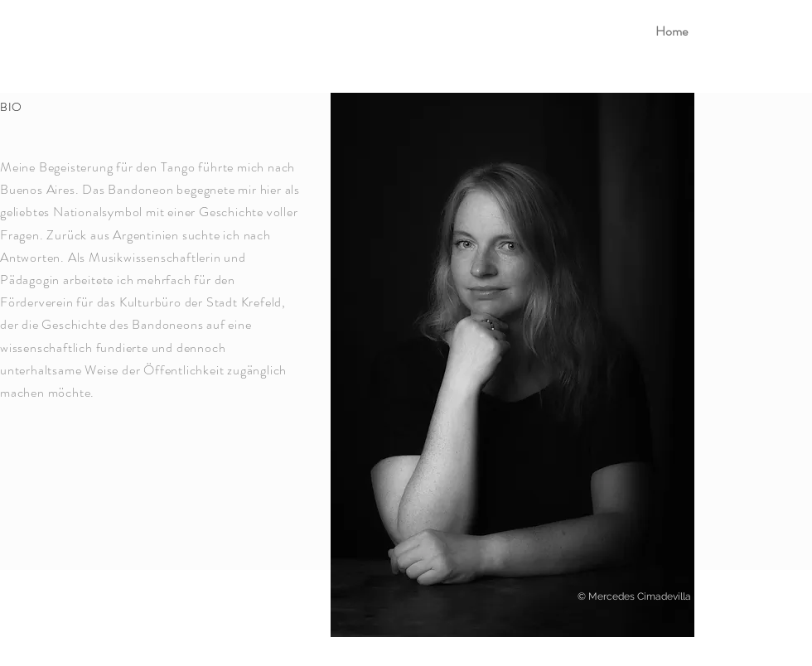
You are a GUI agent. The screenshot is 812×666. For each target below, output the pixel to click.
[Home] (671, 31)
